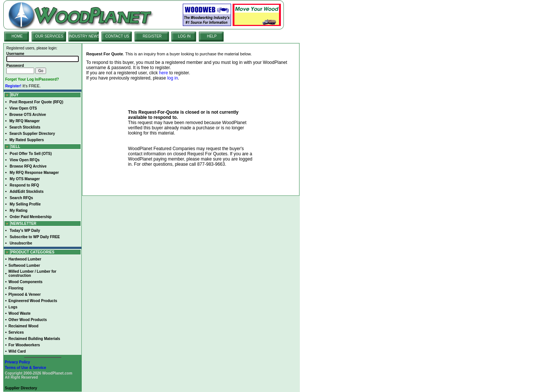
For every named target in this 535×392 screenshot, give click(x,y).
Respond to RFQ (24, 185)
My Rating (19, 210)
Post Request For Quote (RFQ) (36, 102)
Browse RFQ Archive (28, 166)
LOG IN (184, 36)
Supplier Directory (21, 388)
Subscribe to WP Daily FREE (35, 237)
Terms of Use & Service (25, 368)
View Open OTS (23, 108)
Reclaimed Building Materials (34, 339)
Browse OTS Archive (28, 115)
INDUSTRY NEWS (84, 36)
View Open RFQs (25, 160)
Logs (13, 307)
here (163, 73)
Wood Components (25, 282)
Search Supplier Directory (32, 134)
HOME (17, 36)
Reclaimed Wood (23, 326)
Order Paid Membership (31, 217)
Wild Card (17, 351)
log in (173, 78)
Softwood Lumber (24, 265)
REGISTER (152, 36)
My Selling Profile (25, 204)
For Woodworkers (24, 345)
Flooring (16, 288)
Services (16, 332)
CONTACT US (117, 36)
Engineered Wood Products (33, 301)
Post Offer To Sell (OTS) (31, 154)
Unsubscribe (21, 243)
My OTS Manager (25, 179)
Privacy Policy (17, 362)
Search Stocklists (25, 127)
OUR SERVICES (49, 36)
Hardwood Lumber (25, 259)
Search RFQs (21, 198)
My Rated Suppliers (27, 140)
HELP (212, 36)
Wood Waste (20, 313)
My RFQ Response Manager (34, 173)
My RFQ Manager (25, 121)
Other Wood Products (28, 320)
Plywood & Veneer (25, 294)
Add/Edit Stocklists (27, 192)
